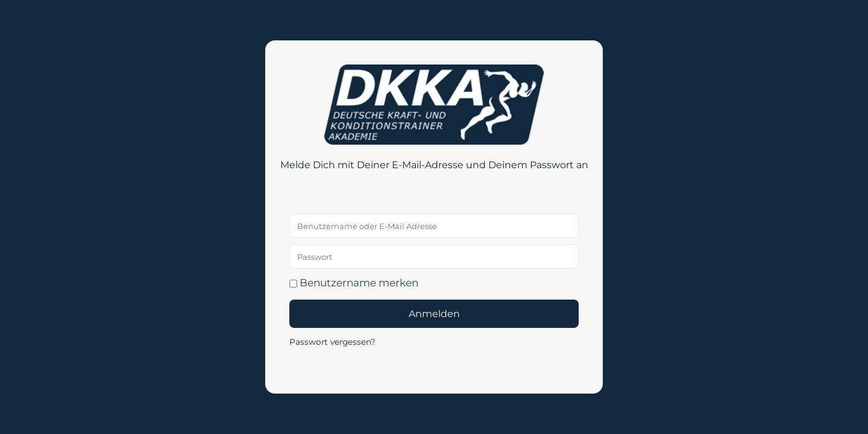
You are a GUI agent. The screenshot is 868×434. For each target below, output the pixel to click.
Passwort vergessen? (332, 342)
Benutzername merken (354, 283)
